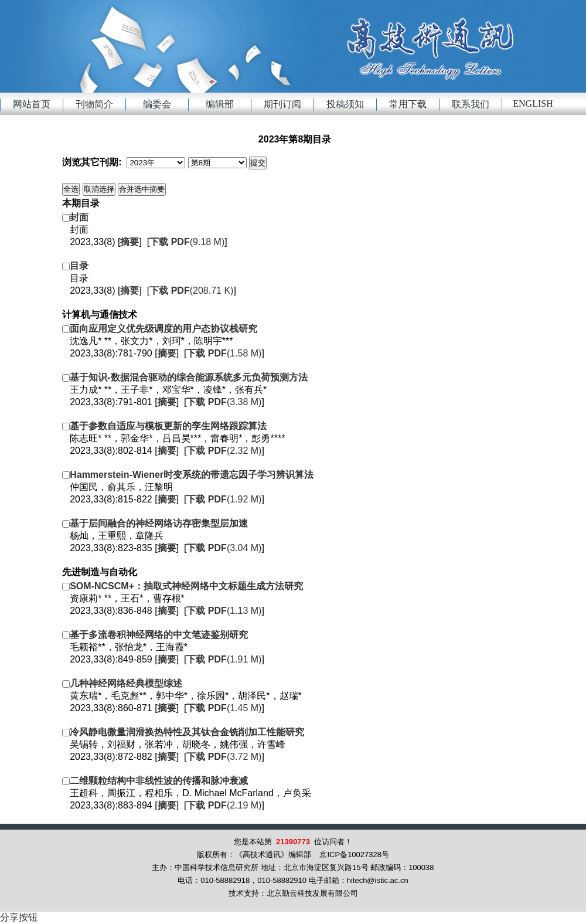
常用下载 (408, 104)
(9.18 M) (187, 242)
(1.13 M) (224, 611)
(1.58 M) (224, 353)
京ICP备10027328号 (354, 855)
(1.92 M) (224, 499)
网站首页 (32, 104)
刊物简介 (94, 104)
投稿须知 (345, 104)
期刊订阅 (282, 104)
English (533, 103)
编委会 (157, 104)
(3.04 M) (224, 548)
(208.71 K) (191, 291)
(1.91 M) (224, 659)
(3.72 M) (224, 757)
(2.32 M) (224, 451)
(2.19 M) (224, 805)
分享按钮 (19, 917)
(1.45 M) (224, 708)
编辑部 (220, 104)
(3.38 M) (224, 402)
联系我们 (471, 104)
